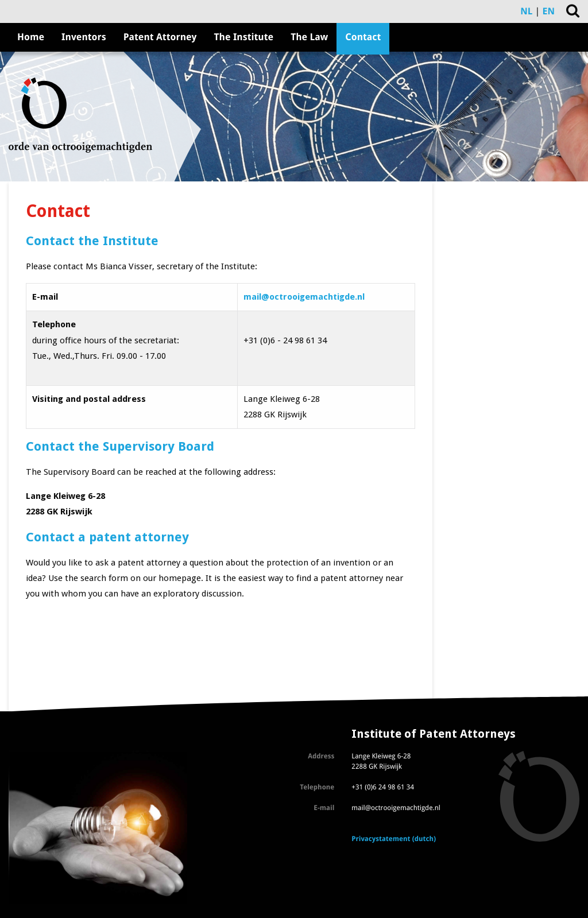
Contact (363, 37)
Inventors (84, 37)
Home (31, 37)
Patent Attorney (160, 37)
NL (526, 11)
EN (549, 11)
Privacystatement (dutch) (394, 839)
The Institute (244, 37)
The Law (309, 37)
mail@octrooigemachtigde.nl (304, 297)
